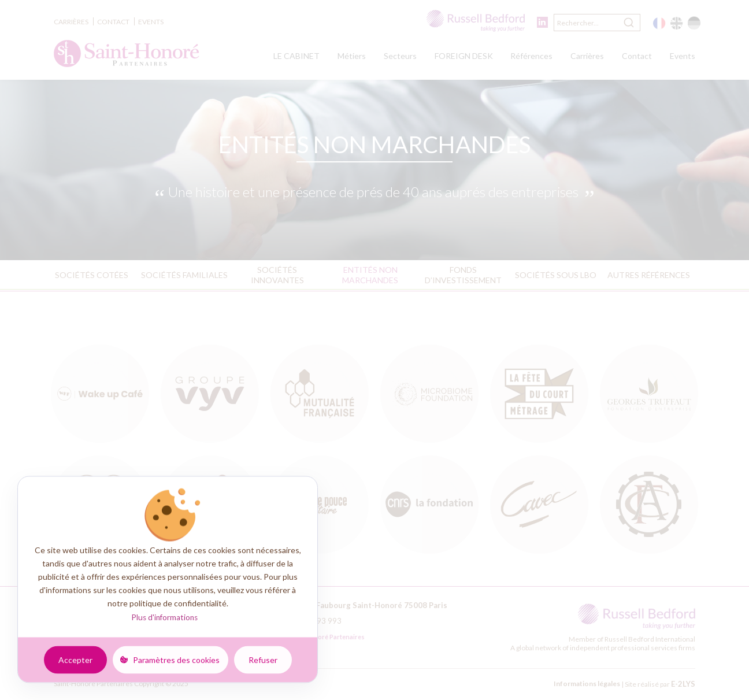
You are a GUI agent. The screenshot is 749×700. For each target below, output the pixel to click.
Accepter (75, 659)
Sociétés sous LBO (556, 275)
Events (151, 22)
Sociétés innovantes (277, 275)
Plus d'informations (164, 617)
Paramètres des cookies (176, 659)
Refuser (263, 659)
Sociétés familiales (184, 275)
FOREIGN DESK (464, 56)
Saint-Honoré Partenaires (319, 637)
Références (531, 56)
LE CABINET (296, 56)
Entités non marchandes (370, 275)
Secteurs (400, 56)
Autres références (649, 275)
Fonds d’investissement (463, 275)
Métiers (352, 56)
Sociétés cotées (92, 275)
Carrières (71, 22)
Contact (113, 22)
